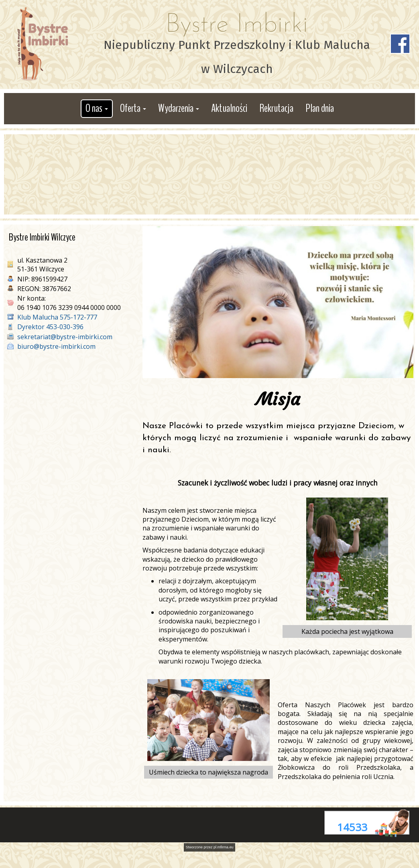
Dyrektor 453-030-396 (50, 327)
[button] (97, 109)
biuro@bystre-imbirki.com (56, 346)
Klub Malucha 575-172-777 (57, 317)
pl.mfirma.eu (224, 847)
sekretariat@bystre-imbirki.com (65, 337)
